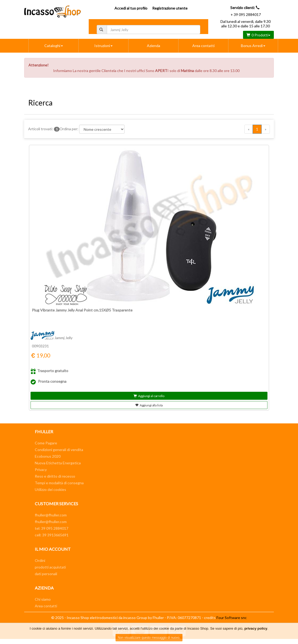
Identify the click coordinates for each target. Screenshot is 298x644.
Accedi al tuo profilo (131, 8)
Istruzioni (103, 46)
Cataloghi (54, 46)
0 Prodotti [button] (258, 35)
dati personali (46, 574)
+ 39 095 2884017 (246, 14)
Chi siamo (43, 599)
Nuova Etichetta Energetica (58, 463)
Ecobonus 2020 (48, 456)
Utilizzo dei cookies (50, 489)
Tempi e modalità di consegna (59, 483)
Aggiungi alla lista (149, 405)
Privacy (41, 470)
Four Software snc (232, 618)
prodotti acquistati (50, 567)
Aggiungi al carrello (149, 396)
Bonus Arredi (253, 46)
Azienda (154, 46)
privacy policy (256, 628)
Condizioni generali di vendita (59, 450)
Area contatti (203, 46)
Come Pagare (46, 443)
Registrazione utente (170, 8)
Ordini (40, 560)
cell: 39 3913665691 (52, 535)
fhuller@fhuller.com (51, 515)
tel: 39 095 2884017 (52, 528)
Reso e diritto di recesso (55, 476)
